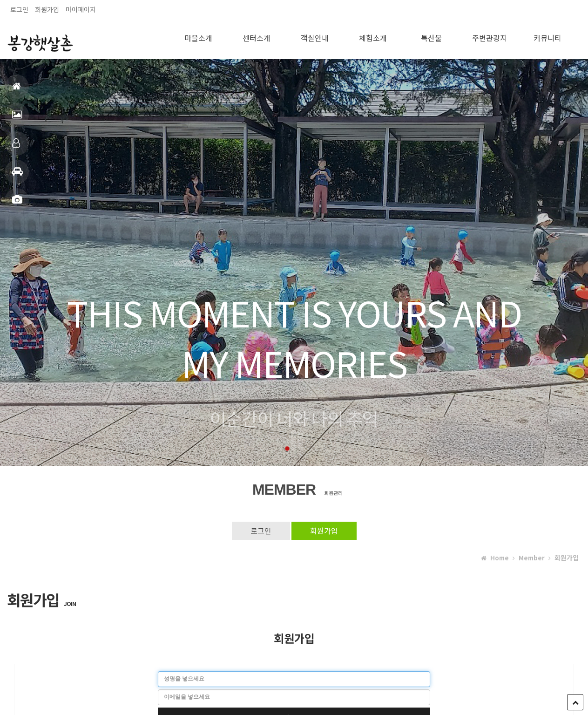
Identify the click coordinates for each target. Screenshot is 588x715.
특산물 (431, 36)
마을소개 (198, 36)
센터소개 (257, 36)
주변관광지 (490, 36)
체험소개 (373, 36)
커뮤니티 (547, 36)
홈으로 (17, 90)
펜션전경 (17, 119)
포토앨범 (17, 204)
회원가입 (47, 9)
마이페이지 (81, 9)
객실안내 (16, 147)
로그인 (19, 9)
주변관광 (17, 175)
